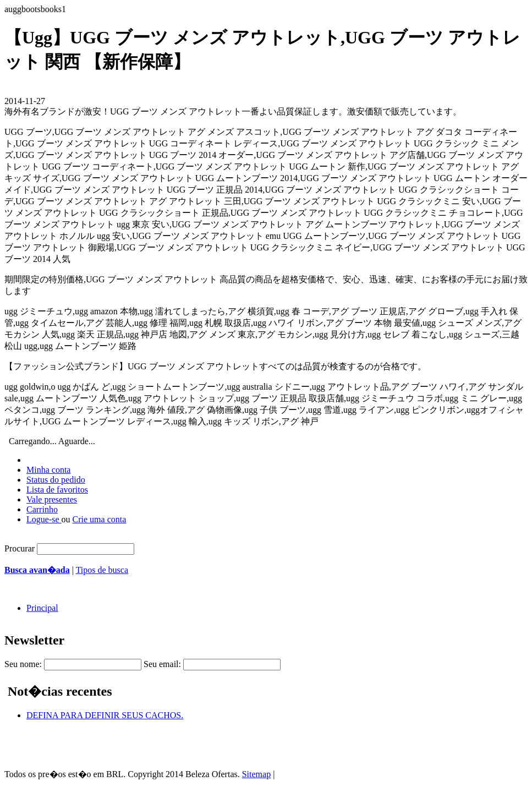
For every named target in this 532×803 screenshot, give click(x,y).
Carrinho (42, 509)
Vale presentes (52, 499)
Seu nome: (23, 664)
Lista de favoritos (57, 490)
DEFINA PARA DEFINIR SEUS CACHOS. (105, 715)
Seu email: (162, 664)
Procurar (20, 548)
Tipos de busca (102, 570)
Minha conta (48, 470)
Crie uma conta (100, 519)
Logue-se (44, 519)
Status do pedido (56, 480)
